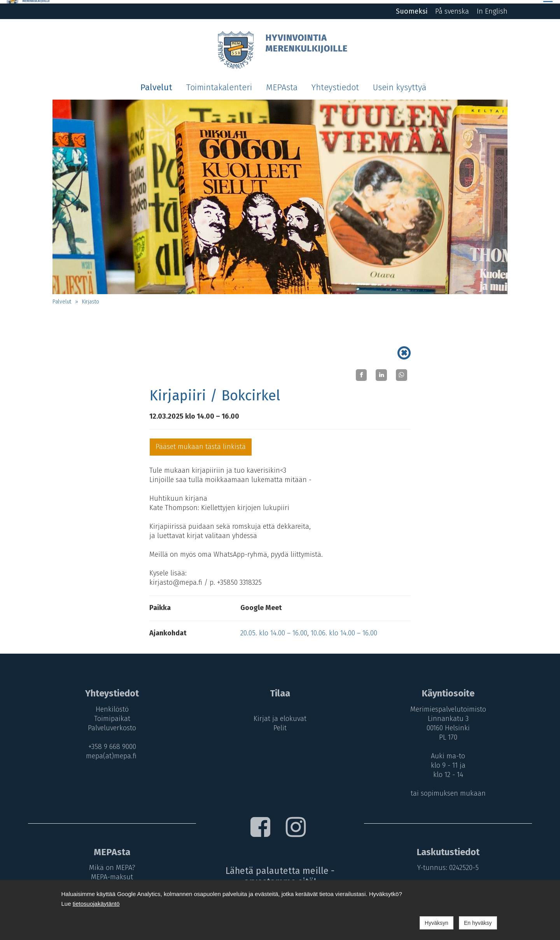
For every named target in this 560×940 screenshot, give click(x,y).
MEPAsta (282, 84)
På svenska (452, 8)
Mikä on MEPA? (110, 864)
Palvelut (156, 84)
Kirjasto (91, 298)
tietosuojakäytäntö (96, 904)
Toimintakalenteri (219, 84)
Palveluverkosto (110, 724)
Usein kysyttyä (400, 84)
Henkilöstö (110, 706)
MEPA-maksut (110, 873)
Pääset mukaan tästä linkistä (201, 443)
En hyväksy (478, 923)
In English (492, 8)
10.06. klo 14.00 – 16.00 (344, 630)
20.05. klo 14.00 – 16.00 (274, 630)
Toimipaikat (110, 715)
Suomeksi (412, 8)
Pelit (280, 724)
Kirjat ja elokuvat (280, 715)
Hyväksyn (437, 923)
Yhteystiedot (335, 84)
